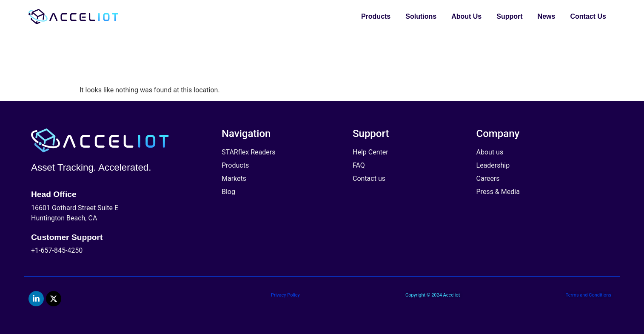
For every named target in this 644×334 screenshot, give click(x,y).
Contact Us (588, 16)
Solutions (421, 16)
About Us (466, 16)
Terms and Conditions (588, 295)
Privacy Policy (285, 295)
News (547, 16)
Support (509, 16)
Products (376, 16)
